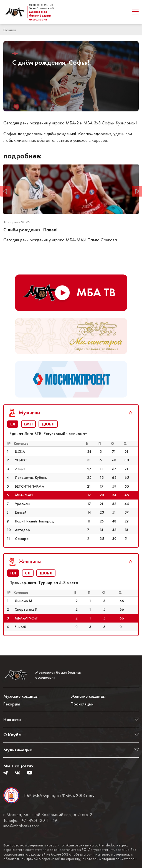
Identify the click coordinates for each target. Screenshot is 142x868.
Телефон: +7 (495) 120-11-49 (30, 820)
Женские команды (88, 696)
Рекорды (12, 704)
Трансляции (82, 704)
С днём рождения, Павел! (30, 230)
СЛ (28, 573)
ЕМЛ (28, 424)
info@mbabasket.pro (21, 826)
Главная (10, 30)
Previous (5, 191)
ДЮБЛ (48, 424)
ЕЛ (13, 424)
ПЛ (13, 573)
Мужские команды (21, 696)
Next (137, 191)
